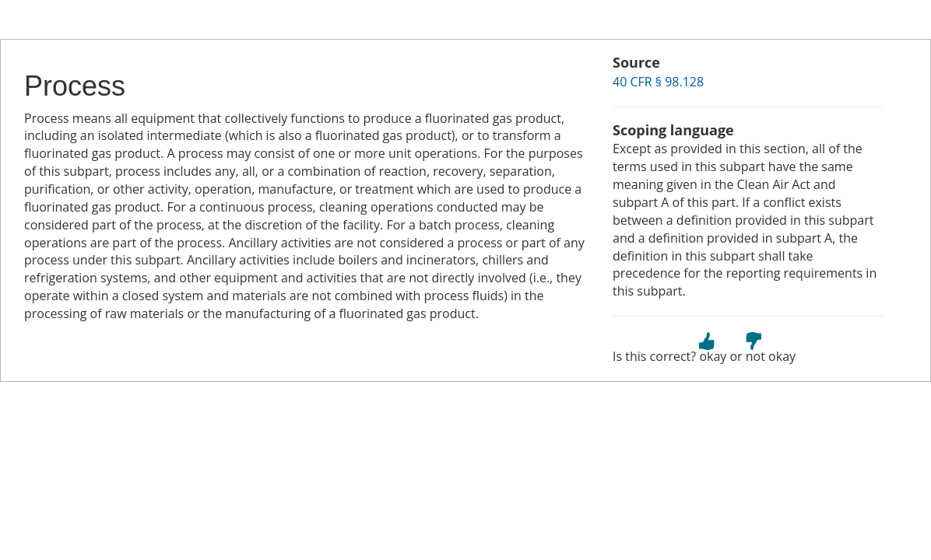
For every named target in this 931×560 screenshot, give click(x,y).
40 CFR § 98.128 (658, 82)
